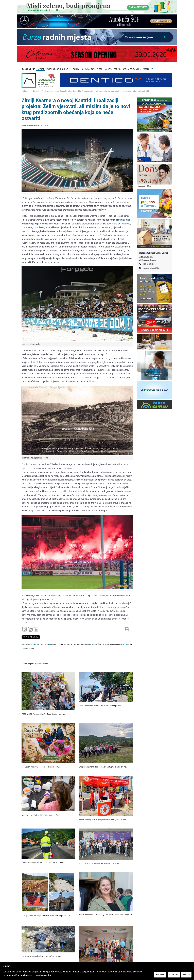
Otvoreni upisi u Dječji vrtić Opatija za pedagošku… (41, 815)
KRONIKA (76, 69)
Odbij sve (174, 975)
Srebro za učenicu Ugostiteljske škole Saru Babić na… (99, 863)
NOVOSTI (41, 69)
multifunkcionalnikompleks (60, 644)
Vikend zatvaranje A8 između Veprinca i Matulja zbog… (43, 863)
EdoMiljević (121, 644)
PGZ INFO (118, 69)
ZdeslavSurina (109, 644)
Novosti (36, 91)
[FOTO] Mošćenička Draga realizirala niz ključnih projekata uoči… (46, 916)
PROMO (146, 69)
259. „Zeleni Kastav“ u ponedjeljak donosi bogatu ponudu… (44, 767)
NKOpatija (86, 644)
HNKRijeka (76, 644)
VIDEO (100, 69)
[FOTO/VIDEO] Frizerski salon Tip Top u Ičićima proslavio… (44, 714)
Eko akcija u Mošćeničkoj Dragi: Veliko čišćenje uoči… (42, 956)
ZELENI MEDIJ (135, 69)
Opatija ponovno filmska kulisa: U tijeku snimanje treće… (100, 706)
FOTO (93, 69)
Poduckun (25, 91)
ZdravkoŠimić (97, 644)
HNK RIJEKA (65, 69)
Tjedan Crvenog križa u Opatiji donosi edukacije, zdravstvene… (103, 820)
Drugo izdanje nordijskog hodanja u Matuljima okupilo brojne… (103, 767)
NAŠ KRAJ (108, 69)
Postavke (160, 975)
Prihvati (186, 975)
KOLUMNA (85, 69)
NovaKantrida (28, 644)
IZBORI (49, 69)
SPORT (56, 69)
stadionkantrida (41, 644)
